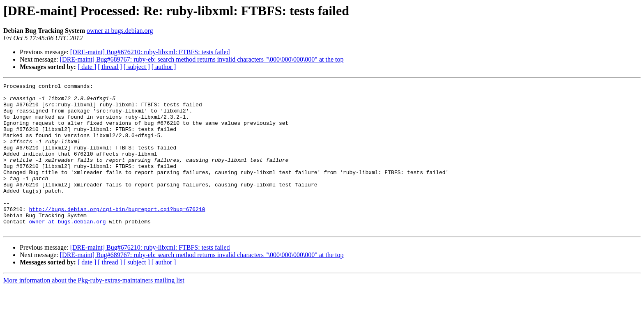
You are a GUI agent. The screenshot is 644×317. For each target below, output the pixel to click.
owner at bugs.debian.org (120, 31)
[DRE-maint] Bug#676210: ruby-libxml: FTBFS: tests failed (150, 52)
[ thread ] (110, 67)
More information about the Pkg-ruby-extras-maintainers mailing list (94, 310)
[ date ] (87, 67)
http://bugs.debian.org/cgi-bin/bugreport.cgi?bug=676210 (117, 235)
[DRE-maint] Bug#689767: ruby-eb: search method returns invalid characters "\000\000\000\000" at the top (202, 59)
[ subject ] (137, 67)
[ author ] (164, 67)
